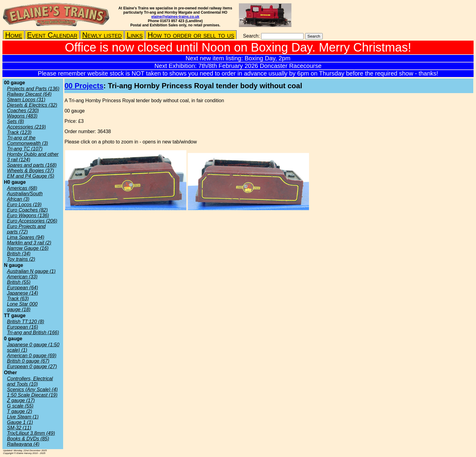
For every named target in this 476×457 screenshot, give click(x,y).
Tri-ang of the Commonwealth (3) (27, 141)
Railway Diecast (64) (29, 94)
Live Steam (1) (23, 417)
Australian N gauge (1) (31, 271)
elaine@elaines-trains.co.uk (175, 17)
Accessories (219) (26, 127)
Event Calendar (52, 35)
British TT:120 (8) (25, 322)
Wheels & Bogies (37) (31, 171)
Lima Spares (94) (26, 237)
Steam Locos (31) (26, 100)
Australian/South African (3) (25, 196)
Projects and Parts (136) (33, 89)
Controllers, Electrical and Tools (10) (30, 381)
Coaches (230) (23, 111)
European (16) (22, 327)
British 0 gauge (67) (28, 361)
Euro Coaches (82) (27, 210)
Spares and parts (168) (32, 165)
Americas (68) (22, 188)
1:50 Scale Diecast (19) (32, 395)
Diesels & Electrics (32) (32, 105)
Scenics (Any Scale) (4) (32, 390)
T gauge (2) (20, 411)
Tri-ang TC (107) (25, 149)
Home (14, 35)
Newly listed (102, 35)
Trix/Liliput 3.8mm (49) (31, 433)
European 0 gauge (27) (32, 366)
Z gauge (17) (21, 400)
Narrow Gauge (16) (28, 248)
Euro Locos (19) (24, 205)
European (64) (22, 288)
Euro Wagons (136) (28, 215)
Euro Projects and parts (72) (26, 229)
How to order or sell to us (191, 35)
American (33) (22, 277)
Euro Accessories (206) (32, 221)
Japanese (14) (22, 293)
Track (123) (19, 132)
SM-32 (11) (19, 428)
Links (135, 35)
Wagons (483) (22, 116)
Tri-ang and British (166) (33, 333)
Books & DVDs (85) (28, 439)
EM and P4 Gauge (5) (31, 176)
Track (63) (18, 299)
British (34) (19, 254)
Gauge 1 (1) (20, 422)
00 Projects (84, 86)
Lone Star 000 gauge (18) (22, 307)
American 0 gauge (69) (32, 356)
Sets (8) (15, 121)
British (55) (19, 282)
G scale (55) (20, 406)
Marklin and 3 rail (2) (29, 243)
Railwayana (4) (23, 444)
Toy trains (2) (21, 259)
